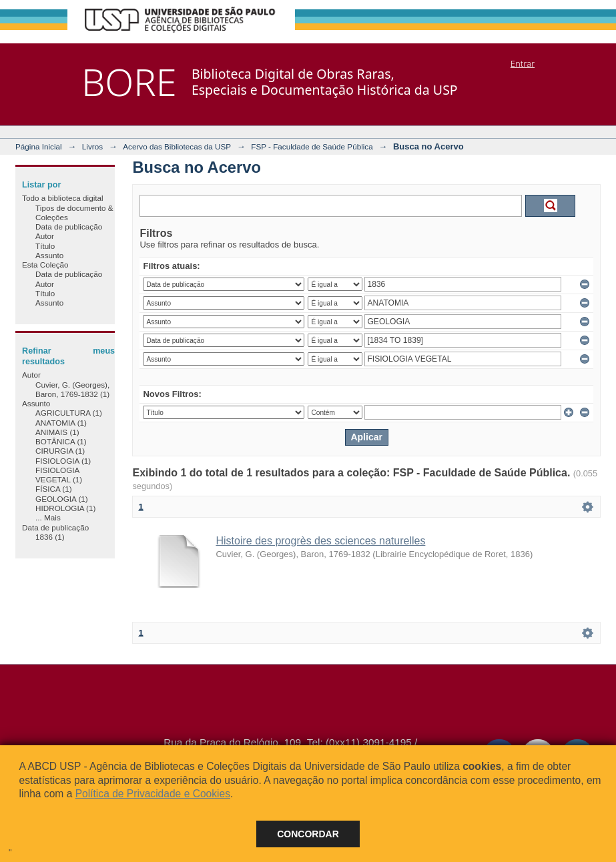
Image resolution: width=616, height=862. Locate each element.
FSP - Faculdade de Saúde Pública (312, 146)
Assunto (49, 255)
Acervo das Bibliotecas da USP (177, 146)
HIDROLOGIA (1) (65, 508)
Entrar (523, 63)
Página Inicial (39, 146)
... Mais (48, 517)
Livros (92, 146)
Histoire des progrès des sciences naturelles (320, 541)
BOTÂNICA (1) (61, 441)
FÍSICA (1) (54, 489)
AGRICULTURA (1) (69, 413)
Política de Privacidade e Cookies (153, 794)
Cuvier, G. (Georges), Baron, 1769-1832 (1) (72, 389)
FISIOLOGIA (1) (63, 461)
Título (45, 246)
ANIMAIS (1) (57, 432)
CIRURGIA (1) (60, 451)
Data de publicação (69, 227)
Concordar (308, 834)
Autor (45, 236)
